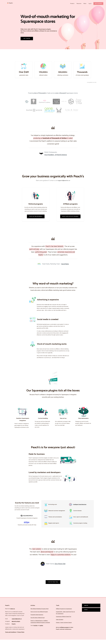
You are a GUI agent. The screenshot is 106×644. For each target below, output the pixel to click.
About (85, 4)
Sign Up (86, 610)
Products (73, 4)
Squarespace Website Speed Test (64, 621)
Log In (90, 4)
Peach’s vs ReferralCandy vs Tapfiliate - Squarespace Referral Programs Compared (40, 626)
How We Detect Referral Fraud (38, 622)
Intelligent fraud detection (80, 509)
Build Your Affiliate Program (70, 221)
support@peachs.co (17, 623)
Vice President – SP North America (56, 159)
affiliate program (64, 632)
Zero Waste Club (60, 568)
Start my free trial (53, 586)
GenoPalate (65, 268)
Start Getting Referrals (36, 221)
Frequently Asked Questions (37, 619)
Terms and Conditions (11, 637)
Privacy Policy (21, 637)
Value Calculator (60, 624)
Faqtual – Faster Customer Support (64, 627)
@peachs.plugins (16, 626)
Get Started (98, 4)
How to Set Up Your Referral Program (39, 616)
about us (13, 613)
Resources (80, 4)
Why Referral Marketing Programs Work (40, 613)
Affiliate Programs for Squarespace (64, 613)
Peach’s (14, 628)
